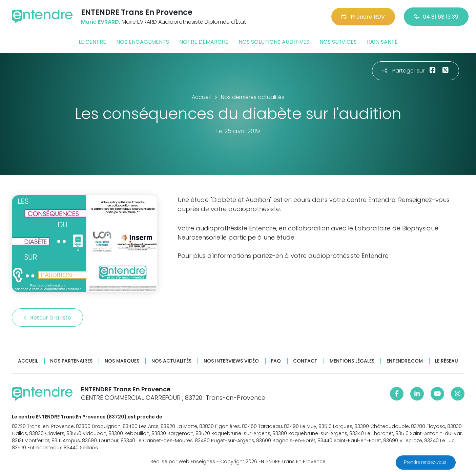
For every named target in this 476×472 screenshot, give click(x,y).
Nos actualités (171, 361)
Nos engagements (143, 42)
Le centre (92, 42)
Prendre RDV (363, 17)
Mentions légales (352, 361)
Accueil (28, 361)
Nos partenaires (71, 361)
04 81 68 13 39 (436, 17)
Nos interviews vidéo (231, 361)
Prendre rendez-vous (426, 462)
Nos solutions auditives (274, 42)
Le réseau (447, 361)
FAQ (276, 361)
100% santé (382, 42)
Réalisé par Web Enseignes (183, 461)
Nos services (338, 42)
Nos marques (122, 361)
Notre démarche (204, 42)
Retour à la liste (47, 318)
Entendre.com (405, 361)
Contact (305, 361)
